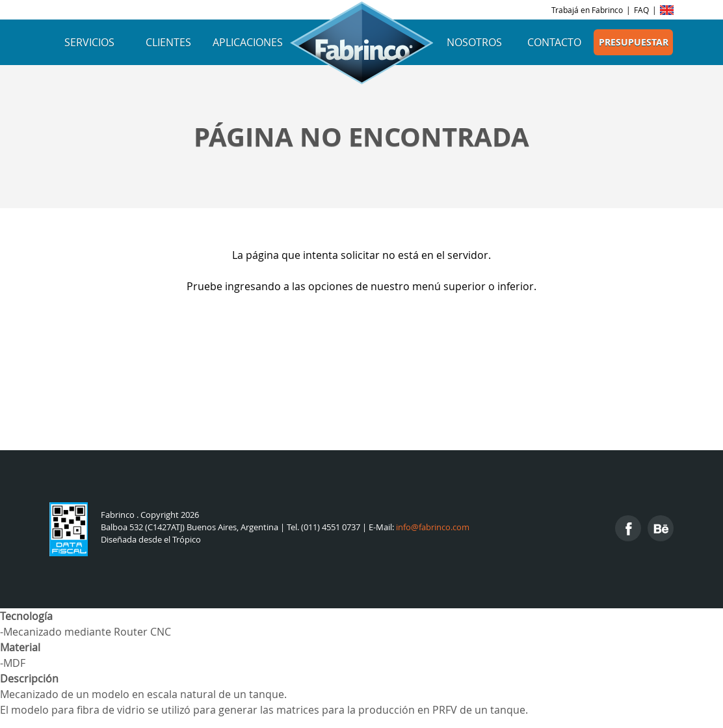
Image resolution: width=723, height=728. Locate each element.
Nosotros (474, 42)
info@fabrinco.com (433, 527)
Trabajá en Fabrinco (587, 10)
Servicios (89, 42)
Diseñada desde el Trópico (151, 540)
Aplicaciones (248, 42)
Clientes (168, 42)
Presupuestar (634, 42)
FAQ (641, 10)
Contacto (554, 42)
